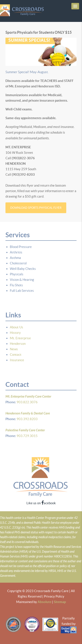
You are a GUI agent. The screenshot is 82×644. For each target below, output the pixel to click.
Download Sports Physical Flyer (36, 208)
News (14, 349)
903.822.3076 (27, 402)
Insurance (17, 360)
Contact (16, 355)
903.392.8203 (27, 419)
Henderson (18, 344)
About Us (17, 327)
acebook (49, 503)
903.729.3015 (27, 436)
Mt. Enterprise (20, 338)
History (15, 333)
